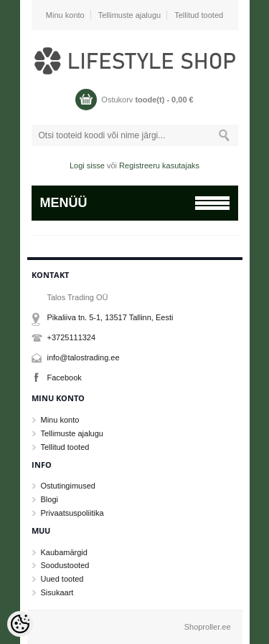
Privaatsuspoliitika (72, 513)
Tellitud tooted (199, 15)
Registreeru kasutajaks (159, 165)
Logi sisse (87, 165)
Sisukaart (57, 592)
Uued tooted (62, 579)
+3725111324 (72, 337)
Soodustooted (65, 565)
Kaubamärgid (64, 552)
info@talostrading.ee (84, 357)
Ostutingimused (68, 486)
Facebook (65, 378)
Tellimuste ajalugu (129, 15)
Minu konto (65, 15)
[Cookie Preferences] (20, 624)
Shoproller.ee (208, 627)
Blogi (49, 499)
